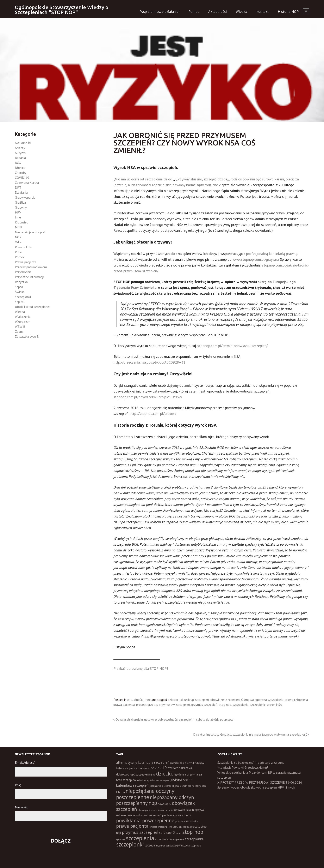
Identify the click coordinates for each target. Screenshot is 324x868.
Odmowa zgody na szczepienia (262, 700)
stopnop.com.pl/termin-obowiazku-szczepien (232, 346)
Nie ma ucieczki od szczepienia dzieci (144, 179)
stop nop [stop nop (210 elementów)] (193, 832)
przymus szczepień (204, 705)
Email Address (25, 762)
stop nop (225, 705)
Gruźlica (20, 202)
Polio (18, 252)
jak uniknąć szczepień (194, 700)
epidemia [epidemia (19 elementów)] (180, 774)
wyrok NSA (274, 705)
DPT (18, 187)
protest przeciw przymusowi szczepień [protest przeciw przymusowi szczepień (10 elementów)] (169, 827)
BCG (18, 163)
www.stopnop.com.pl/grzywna (256, 259)
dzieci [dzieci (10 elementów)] (152, 775)
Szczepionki (23, 297)
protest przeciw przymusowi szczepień (163, 705)
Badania (20, 158)
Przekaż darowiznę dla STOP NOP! (141, 668)
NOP (18, 237)
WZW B (20, 327)
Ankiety (20, 148)
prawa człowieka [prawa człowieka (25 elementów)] (187, 821)
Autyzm (20, 153)
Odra (18, 242)
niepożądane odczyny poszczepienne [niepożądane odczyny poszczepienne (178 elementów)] (145, 794)
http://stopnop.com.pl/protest (153, 414)
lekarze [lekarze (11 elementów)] (168, 786)
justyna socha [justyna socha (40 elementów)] (181, 780)
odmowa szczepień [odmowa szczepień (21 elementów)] (149, 815)
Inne (148, 700)
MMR (19, 227)
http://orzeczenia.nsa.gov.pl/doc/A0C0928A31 (149, 362)
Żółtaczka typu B (27, 336)
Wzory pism (23, 322)
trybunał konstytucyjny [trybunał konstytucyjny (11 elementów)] (168, 846)
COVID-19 (22, 178)
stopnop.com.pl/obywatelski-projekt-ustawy (148, 397)
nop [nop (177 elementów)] (153, 803)
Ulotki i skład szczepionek (33, 307)
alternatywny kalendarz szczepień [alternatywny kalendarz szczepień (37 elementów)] (143, 762)
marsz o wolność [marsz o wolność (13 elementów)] (182, 786)
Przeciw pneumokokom (31, 267)
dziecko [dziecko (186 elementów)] (165, 773)
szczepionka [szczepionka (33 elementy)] (194, 839)
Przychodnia (23, 272)
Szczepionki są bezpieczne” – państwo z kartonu (251, 762)
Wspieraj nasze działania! (160, 11)
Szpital (20, 302)
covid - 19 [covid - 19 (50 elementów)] (159, 768)
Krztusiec (21, 222)
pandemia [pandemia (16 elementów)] (168, 815)
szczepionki (258, 705)
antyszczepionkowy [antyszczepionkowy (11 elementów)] (181, 763)
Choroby (21, 173)
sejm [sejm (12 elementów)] (179, 833)
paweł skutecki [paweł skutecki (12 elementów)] (183, 815)
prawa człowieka (296, 700)
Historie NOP (288, 11)
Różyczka (21, 282)
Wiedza (241, 11)
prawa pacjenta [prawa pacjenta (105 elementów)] (132, 826)
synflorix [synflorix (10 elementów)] (121, 839)
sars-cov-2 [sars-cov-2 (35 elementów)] (167, 833)
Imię (18, 785)
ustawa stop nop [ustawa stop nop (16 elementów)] (191, 845)
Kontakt (262, 11)
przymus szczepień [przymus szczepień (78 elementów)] (140, 832)
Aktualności (217, 11)
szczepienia (241, 705)
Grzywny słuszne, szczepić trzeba (202, 179)
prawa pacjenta (124, 705)
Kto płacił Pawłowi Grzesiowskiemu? (243, 767)
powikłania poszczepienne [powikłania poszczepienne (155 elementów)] (145, 820)
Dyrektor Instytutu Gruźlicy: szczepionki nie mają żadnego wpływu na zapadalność (250, 734)
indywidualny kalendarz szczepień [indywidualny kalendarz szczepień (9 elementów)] (153, 780)
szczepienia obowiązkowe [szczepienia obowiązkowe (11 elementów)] (170, 839)
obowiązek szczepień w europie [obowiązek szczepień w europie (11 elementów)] (156, 810)
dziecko (173, 700)
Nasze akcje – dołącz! (30, 232)
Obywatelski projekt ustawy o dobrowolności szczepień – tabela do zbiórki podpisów (174, 719)
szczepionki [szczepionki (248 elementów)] (130, 844)
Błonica (20, 168)
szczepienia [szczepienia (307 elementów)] (140, 838)
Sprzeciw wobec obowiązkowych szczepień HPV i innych (256, 787)
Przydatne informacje (30, 277)
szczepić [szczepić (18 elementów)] (150, 845)
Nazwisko (22, 807)
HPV (18, 212)
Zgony (19, 331)
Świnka (20, 292)
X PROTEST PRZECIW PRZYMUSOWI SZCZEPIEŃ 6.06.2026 (260, 782)
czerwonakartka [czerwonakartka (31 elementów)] (180, 768)
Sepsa (19, 287)
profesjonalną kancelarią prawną (272, 254)
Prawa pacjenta (26, 262)
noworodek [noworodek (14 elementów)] (164, 804)
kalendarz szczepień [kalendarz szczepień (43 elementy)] (132, 785)
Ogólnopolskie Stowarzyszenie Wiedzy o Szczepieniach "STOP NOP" (62, 10)
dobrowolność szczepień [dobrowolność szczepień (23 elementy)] (132, 774)
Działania (21, 192)
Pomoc (194, 11)
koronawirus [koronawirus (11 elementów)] (156, 786)
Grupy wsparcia (25, 197)
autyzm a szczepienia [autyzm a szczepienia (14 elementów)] (137, 768)
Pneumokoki (23, 247)
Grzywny (21, 207)
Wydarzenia (23, 317)
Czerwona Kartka (27, 182)
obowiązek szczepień (225, 700)
